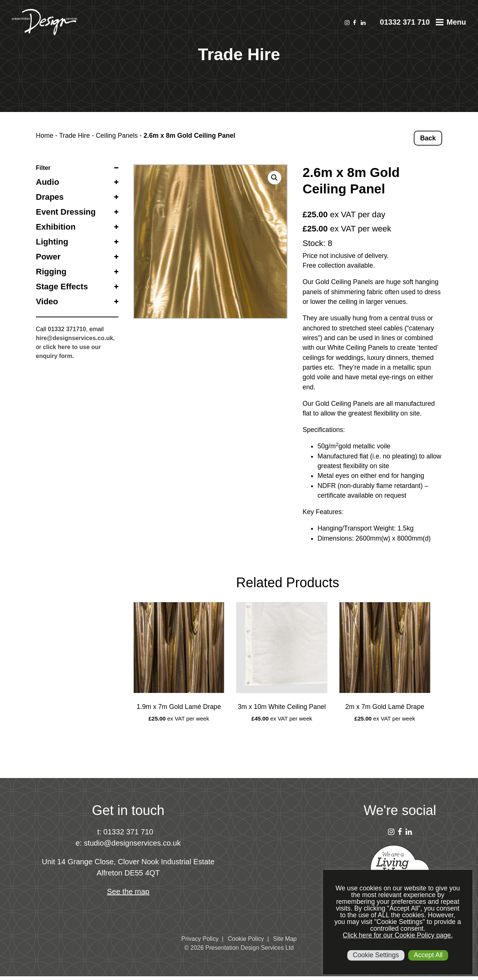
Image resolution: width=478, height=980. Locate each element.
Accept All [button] (428, 955)
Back (428, 138)
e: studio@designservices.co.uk (128, 843)
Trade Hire (74, 136)
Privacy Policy (200, 939)
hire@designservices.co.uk (75, 338)
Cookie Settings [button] (376, 955)
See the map (128, 892)
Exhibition (56, 227)
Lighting (52, 242)
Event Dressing (66, 212)
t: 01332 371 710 (125, 832)
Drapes (50, 197)
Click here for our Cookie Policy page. (398, 935)
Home (45, 136)
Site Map (285, 939)
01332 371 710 (405, 22)
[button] (274, 178)
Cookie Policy (246, 939)
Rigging (51, 272)
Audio (47, 182)
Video (47, 301)
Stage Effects (62, 287)
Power (48, 257)
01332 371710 (67, 329)
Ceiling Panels (117, 136)
